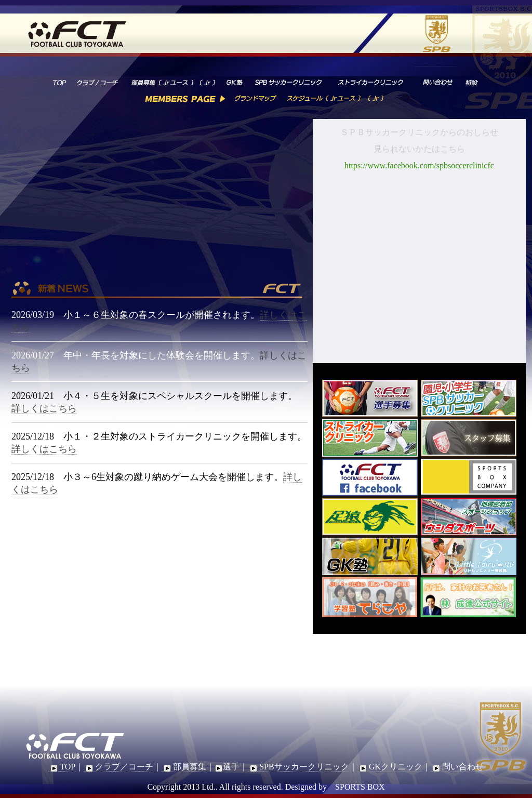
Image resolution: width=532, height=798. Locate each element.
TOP (62, 767)
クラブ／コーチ (118, 767)
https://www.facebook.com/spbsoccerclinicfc (419, 165)
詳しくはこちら (44, 408)
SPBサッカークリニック (298, 767)
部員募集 (184, 767)
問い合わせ (457, 767)
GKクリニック (390, 767)
